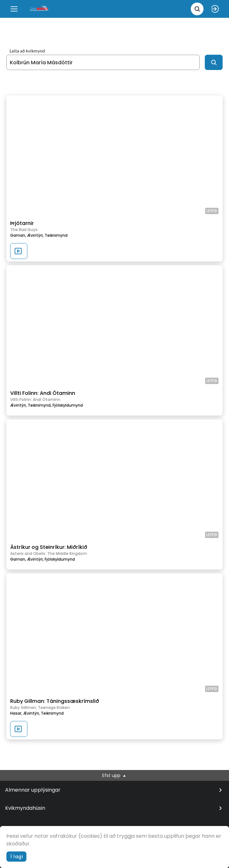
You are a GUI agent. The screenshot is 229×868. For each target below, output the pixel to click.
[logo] (39, 9)
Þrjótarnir (22, 223)
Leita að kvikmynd (27, 51)
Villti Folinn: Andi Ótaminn (43, 393)
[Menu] (14, 9)
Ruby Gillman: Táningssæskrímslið (55, 701)
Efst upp (114, 775)
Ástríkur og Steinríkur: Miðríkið (49, 547)
